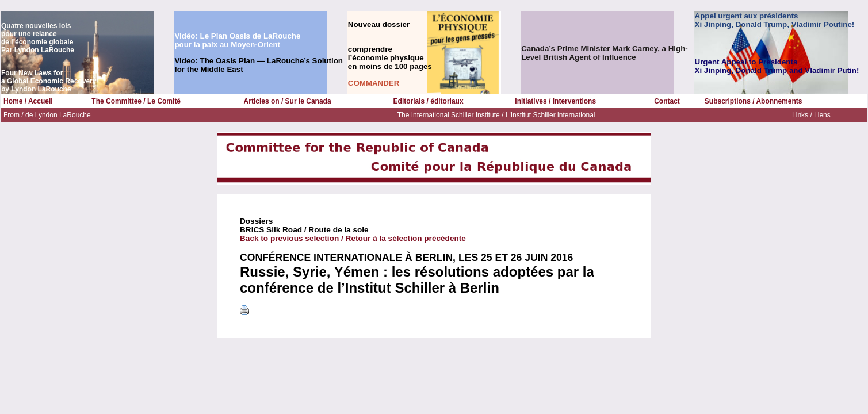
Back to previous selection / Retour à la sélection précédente (353, 238)
